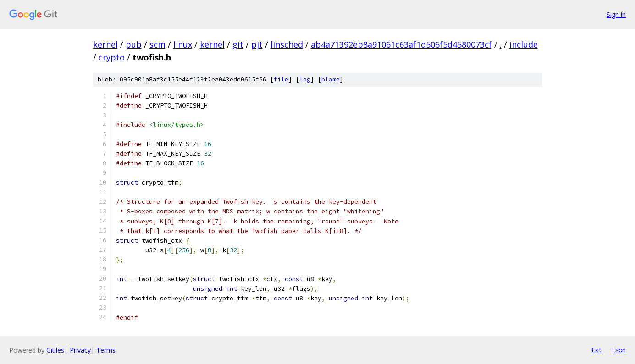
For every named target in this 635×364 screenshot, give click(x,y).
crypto (112, 57)
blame (331, 79)
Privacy (80, 350)
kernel (105, 44)
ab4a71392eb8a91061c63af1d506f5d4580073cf (401, 44)
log (305, 79)
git (238, 44)
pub (134, 44)
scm (157, 44)
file (281, 79)
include (524, 44)
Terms (106, 350)
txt (596, 350)
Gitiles (55, 350)
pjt (257, 44)
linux (183, 44)
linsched (287, 44)
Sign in (616, 14)
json (618, 350)
